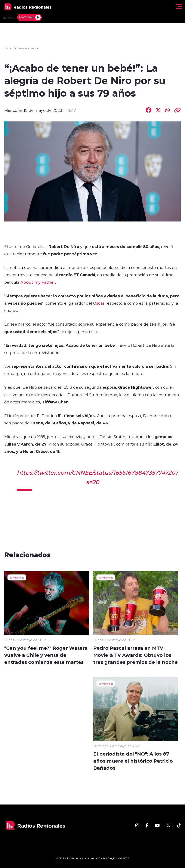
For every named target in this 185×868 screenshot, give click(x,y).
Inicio (8, 48)
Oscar (99, 303)
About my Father (38, 282)
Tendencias (26, 48)
